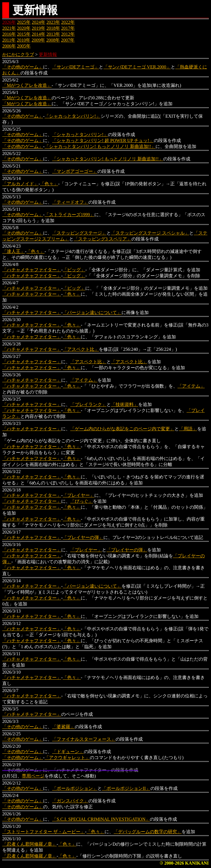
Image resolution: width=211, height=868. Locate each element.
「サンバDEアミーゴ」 (75, 67)
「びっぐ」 (82, 501)
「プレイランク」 (88, 404)
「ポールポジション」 (75, 788)
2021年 (9, 28)
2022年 (68, 22)
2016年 (9, 34)
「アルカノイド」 (20, 184)
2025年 (24, 22)
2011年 (9, 40)
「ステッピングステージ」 (79, 233)
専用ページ (33, 776)
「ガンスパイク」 (70, 801)
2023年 (53, 22)
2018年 (53, 28)
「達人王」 (14, 251)
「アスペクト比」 (81, 349)
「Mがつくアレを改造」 (27, 85)
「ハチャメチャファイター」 (32, 270)
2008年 (53, 40)
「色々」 (49, 184)
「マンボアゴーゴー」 (75, 171)
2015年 (24, 34)
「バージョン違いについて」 (92, 312)
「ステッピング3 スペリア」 (103, 239)
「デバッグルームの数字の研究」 (148, 832)
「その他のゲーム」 (23, 67)
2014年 (39, 34)
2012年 (68, 34)
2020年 (24, 28)
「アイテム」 (84, 380)
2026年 (9, 22)
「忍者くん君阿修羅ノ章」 (29, 844)
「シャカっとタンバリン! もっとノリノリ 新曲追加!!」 (100, 146)
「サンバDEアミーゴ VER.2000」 (137, 67)
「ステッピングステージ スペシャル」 (150, 233)
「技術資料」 (125, 404)
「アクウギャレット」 (67, 758)
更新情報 (48, 54)
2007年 (68, 40)
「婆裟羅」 (63, 727)
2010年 (24, 40)
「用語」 (188, 429)
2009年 (38, 40)
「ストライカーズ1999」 (69, 215)
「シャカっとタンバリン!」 (72, 116)
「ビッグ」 (74, 270)
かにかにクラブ (18, 54)
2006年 (9, 46)
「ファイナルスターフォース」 (84, 739)
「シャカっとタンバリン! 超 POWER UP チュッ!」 (103, 140)
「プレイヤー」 (78, 495)
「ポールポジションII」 (126, 788)
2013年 (53, 34)
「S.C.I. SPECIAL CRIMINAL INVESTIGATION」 (101, 819)
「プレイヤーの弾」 (83, 537)
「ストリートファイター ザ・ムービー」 (44, 832)
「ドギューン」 (68, 752)
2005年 (24, 46)
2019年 (39, 28)
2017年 (68, 28)
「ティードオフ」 (70, 202)
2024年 (39, 22)
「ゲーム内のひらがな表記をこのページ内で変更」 (122, 429)
